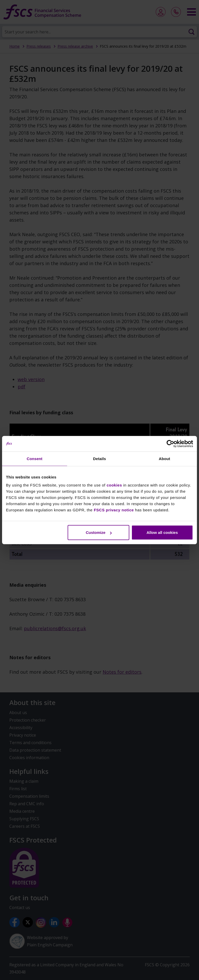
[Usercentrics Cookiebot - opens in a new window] (170, 444)
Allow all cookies (162, 532)
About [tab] (165, 458)
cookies (114, 485)
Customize (99, 532)
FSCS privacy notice (114, 510)
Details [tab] (99, 458)
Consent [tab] (35, 458)
